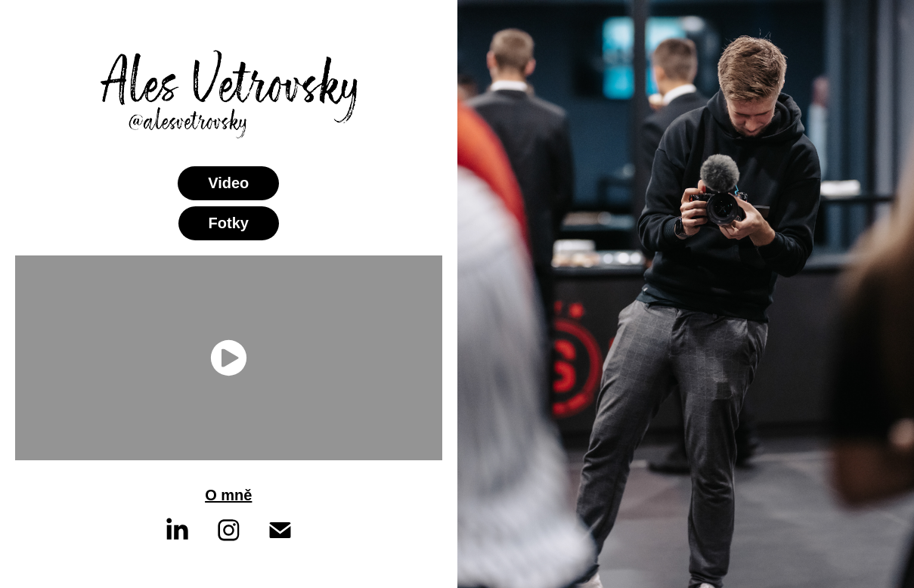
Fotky (229, 223)
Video (228, 183)
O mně (228, 495)
